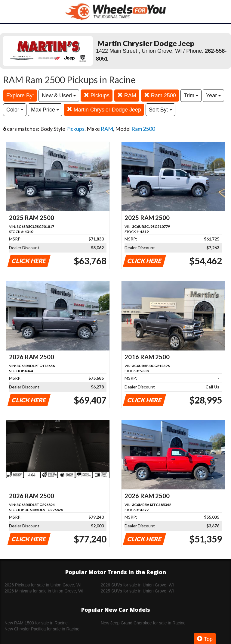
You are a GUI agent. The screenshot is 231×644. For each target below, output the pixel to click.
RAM (127, 95)
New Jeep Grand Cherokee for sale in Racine (143, 623)
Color (15, 110)
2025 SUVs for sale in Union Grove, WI (137, 591)
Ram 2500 (160, 95)
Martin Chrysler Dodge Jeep (104, 110)
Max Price (45, 110)
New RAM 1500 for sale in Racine (36, 623)
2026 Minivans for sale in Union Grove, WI (44, 591)
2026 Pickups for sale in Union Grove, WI (43, 585)
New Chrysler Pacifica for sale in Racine (42, 629)
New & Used (59, 96)
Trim (191, 96)
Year (213, 96)
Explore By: (20, 96)
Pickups (97, 95)
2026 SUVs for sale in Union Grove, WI (137, 585)
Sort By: (160, 110)
